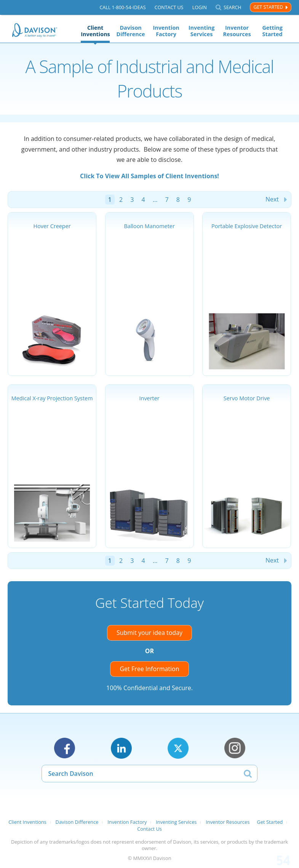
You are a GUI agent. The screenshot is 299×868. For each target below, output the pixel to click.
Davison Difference (131, 31)
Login (200, 7)
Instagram (235, 748)
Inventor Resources (237, 31)
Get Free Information (149, 669)
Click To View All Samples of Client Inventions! (149, 176)
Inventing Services (202, 31)
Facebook (65, 748)
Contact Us (169, 7)
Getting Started (272, 31)
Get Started (268, 7)
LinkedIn (121, 748)
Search (232, 7)
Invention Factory (166, 31)
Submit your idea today (149, 633)
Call (122, 7)
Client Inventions (95, 31)
